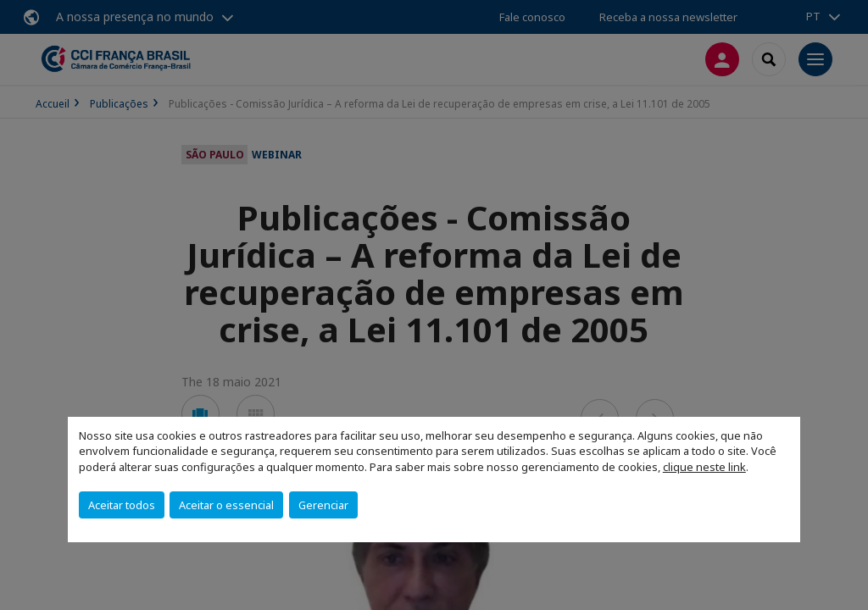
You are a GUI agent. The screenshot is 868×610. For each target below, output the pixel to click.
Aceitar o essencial (226, 505)
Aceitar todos (122, 505)
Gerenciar (323, 505)
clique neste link (704, 467)
